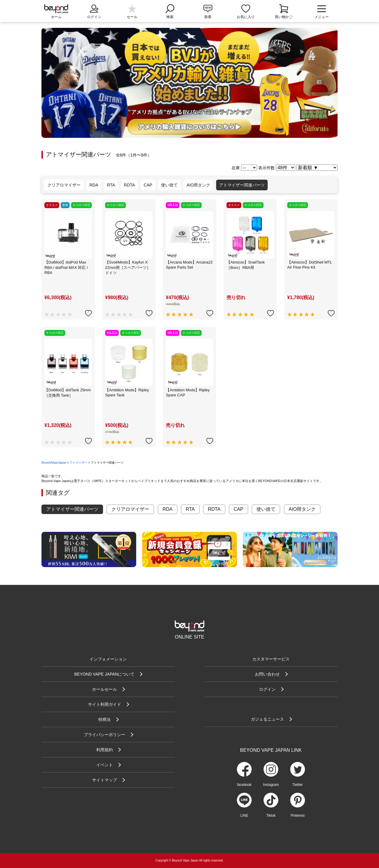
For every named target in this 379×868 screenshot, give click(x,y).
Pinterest (297, 816)
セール (132, 17)
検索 (170, 11)
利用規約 (105, 750)
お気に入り (246, 17)
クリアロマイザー (64, 185)
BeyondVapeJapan (54, 463)
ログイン (94, 11)
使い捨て (169, 185)
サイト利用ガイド (105, 704)
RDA (94, 185)
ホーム (56, 17)
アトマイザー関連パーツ (242, 185)
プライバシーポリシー (105, 735)
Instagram (271, 785)
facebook (244, 785)
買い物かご (284, 17)
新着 (208, 17)
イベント (105, 765)
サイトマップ (105, 780)
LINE (244, 816)
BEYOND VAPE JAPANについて (104, 674)
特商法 (105, 719)
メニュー (322, 12)
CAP (148, 185)
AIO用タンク (198, 185)
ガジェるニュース (267, 719)
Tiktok (271, 816)
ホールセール (105, 689)
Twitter (297, 785)
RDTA (129, 185)
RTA (111, 185)
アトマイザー (78, 463)
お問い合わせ (267, 674)
